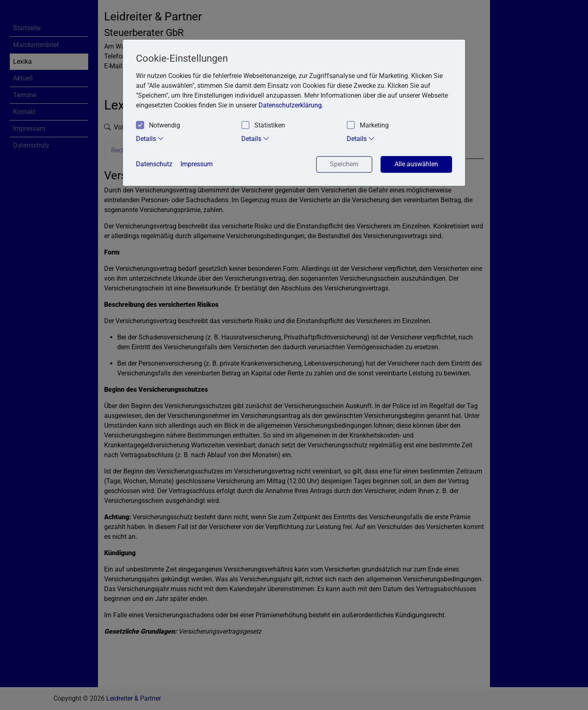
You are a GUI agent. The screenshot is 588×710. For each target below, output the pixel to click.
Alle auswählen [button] (416, 164)
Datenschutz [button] (154, 164)
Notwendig (158, 126)
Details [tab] (150, 138)
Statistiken (263, 126)
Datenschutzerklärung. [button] (291, 105)
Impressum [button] (197, 164)
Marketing (368, 126)
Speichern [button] (344, 164)
